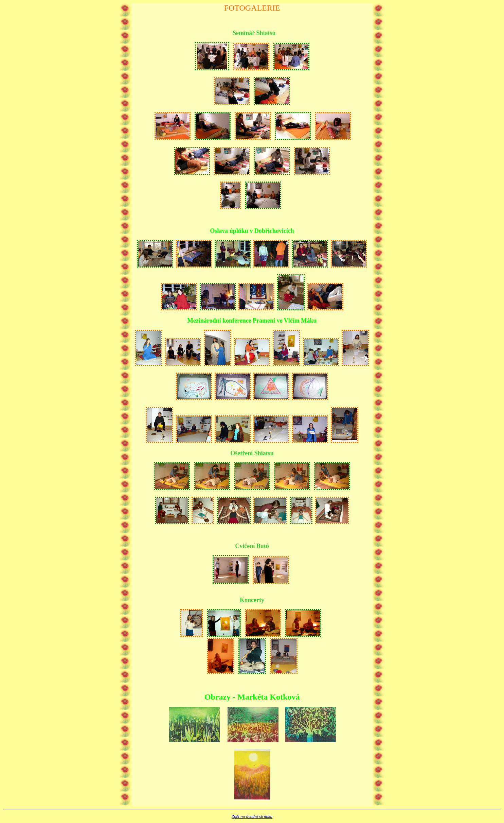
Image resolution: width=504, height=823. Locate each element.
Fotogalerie (252, 8)
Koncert (250, 600)
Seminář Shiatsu (254, 33)
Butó (263, 546)
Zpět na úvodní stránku (252, 816)
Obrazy (218, 697)
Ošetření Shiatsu (252, 453)
